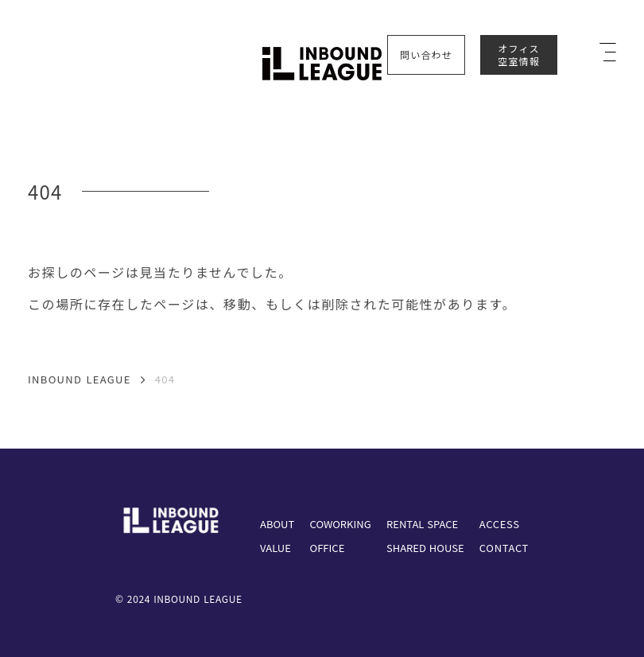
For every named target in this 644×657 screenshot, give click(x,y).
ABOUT (277, 524)
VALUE (275, 548)
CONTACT (504, 548)
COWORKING (341, 524)
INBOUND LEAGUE (80, 380)
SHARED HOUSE (425, 548)
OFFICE (328, 548)
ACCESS (500, 524)
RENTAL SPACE (422, 524)
